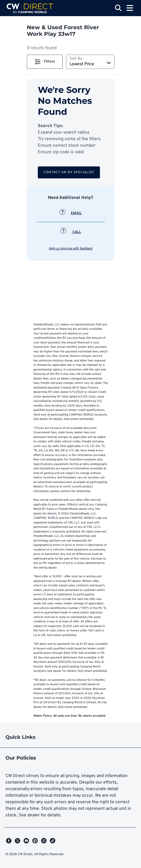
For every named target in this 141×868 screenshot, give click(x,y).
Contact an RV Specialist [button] (69, 172)
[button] (45, 62)
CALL (71, 232)
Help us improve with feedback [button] (71, 249)
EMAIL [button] (70, 213)
